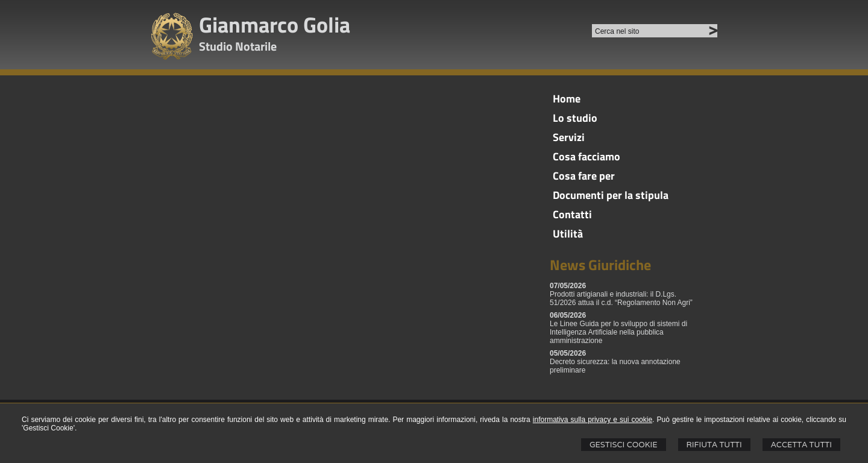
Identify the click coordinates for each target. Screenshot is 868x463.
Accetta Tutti (801, 445)
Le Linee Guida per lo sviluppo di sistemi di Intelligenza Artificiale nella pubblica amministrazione (618, 332)
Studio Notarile (238, 46)
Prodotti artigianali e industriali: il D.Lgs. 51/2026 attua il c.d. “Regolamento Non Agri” (621, 298)
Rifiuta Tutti (714, 445)
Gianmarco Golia (275, 24)
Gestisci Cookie (624, 445)
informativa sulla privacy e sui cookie (593, 420)
